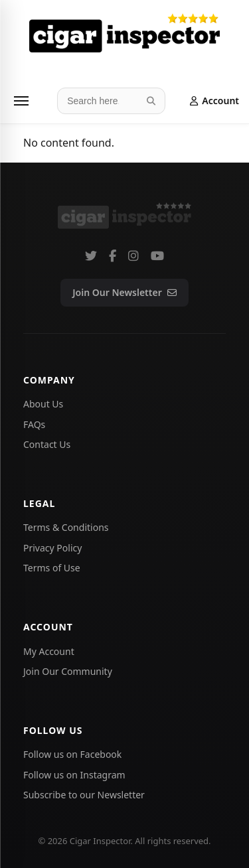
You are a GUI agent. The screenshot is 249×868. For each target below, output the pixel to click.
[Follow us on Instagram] (133, 256)
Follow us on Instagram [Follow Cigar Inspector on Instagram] (74, 775)
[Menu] (21, 101)
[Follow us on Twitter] (91, 256)
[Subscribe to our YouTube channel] (157, 256)
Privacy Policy (52, 548)
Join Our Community (68, 671)
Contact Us (47, 444)
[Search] (151, 101)
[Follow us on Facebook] (113, 256)
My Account (49, 651)
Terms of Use (52, 568)
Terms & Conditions (66, 527)
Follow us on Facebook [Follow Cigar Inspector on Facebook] (72, 754)
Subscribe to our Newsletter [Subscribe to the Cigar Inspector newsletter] (84, 795)
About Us (43, 404)
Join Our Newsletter (124, 292)
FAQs (34, 424)
